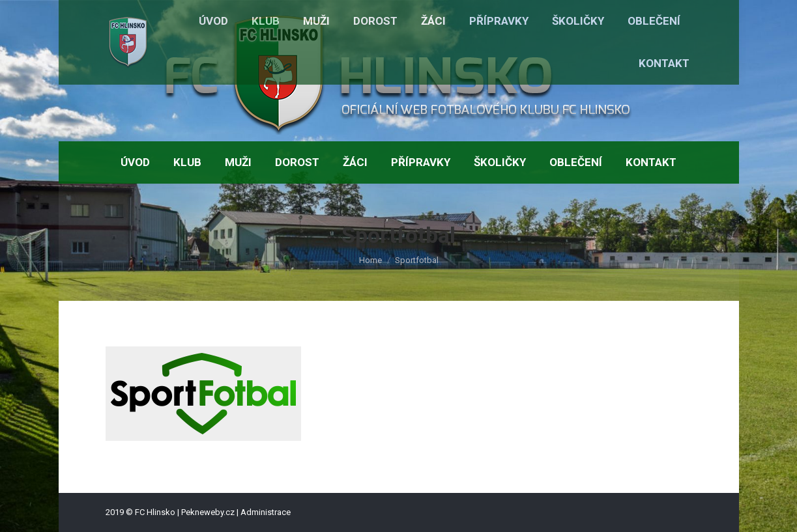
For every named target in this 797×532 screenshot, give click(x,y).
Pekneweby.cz (208, 512)
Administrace (266, 512)
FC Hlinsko (155, 512)
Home (370, 260)
